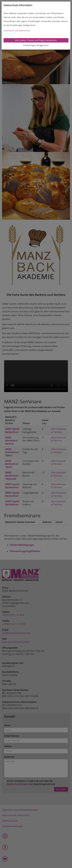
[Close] (68, 5)
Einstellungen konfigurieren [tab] (36, 45)
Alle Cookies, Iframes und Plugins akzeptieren (36, 40)
